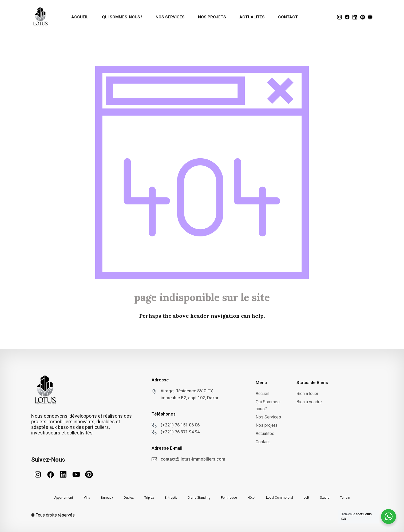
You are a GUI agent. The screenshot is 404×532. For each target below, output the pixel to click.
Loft (306, 498)
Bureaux (107, 498)
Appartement (64, 498)
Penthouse (229, 498)
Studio (325, 498)
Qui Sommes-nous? (122, 17)
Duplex (129, 498)
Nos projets (212, 17)
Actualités (252, 17)
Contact (288, 17)
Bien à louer (307, 394)
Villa (87, 498)
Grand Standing (199, 498)
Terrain (345, 498)
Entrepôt (171, 498)
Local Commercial (280, 498)
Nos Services (170, 17)
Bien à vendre (309, 402)
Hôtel (251, 498)
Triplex (149, 498)
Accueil (80, 17)
